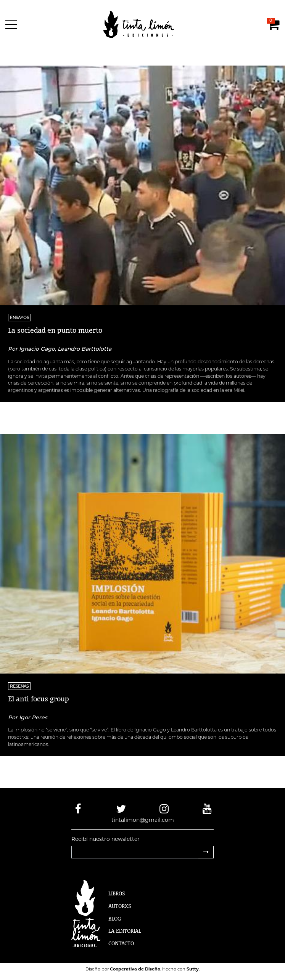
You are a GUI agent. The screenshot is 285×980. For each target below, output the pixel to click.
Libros (117, 893)
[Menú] (12, 24)
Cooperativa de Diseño (135, 969)
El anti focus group (39, 699)
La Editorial (125, 931)
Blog (115, 919)
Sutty (193, 969)
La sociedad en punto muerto (55, 330)
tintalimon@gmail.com (143, 820)
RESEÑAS (19, 686)
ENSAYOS (19, 318)
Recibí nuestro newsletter (105, 839)
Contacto (121, 943)
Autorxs (120, 906)
